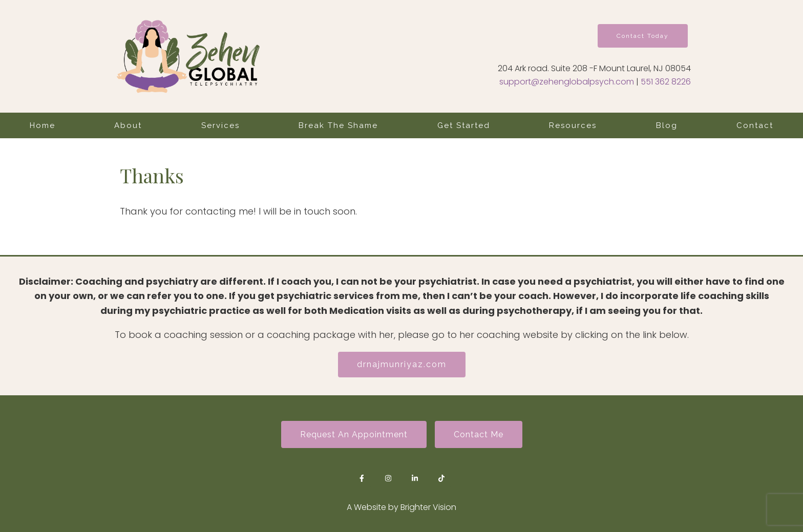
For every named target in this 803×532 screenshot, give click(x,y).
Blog (667, 125)
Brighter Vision (428, 507)
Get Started (464, 125)
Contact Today (643, 36)
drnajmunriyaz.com (402, 364)
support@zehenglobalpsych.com (567, 82)
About (128, 125)
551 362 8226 (666, 82)
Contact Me (479, 434)
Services (220, 125)
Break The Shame (338, 125)
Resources (573, 125)
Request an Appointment (354, 434)
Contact (755, 125)
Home (43, 125)
